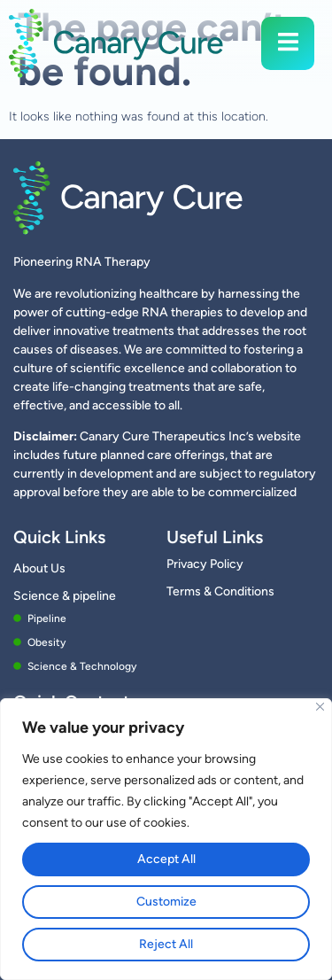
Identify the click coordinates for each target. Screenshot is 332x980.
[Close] (320, 707)
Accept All (166, 859)
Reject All (166, 944)
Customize (166, 902)
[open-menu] (288, 43)
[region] (166, 839)
